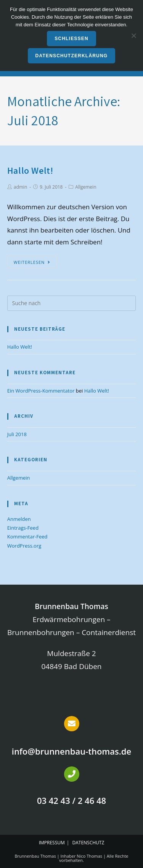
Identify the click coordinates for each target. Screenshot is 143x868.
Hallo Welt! (30, 170)
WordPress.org (24, 546)
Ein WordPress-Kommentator (41, 391)
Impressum (52, 843)
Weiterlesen (32, 262)
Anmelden (19, 519)
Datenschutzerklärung (72, 56)
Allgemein (86, 187)
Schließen (71, 39)
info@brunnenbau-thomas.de (71, 751)
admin (21, 187)
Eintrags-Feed (23, 528)
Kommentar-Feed (27, 537)
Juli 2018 (17, 434)
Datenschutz (88, 843)
